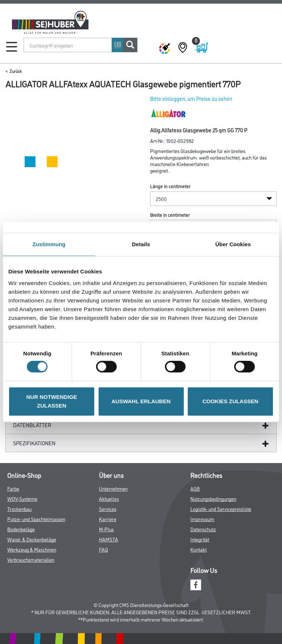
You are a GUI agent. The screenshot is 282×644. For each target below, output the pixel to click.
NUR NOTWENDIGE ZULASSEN (52, 401)
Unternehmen (113, 488)
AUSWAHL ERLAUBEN (141, 401)
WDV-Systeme (22, 498)
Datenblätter (32, 425)
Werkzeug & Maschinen (32, 549)
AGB (195, 488)
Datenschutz (203, 529)
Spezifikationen (34, 443)
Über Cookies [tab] (233, 244)
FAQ (103, 549)
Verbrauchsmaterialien (31, 559)
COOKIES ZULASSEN (230, 401)
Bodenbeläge (21, 529)
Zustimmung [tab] (49, 244)
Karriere (108, 519)
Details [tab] (141, 244)
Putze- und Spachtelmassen (36, 519)
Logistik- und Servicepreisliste (221, 509)
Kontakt (198, 549)
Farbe (13, 488)
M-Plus (106, 529)
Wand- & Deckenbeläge (32, 539)
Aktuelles (109, 498)
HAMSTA (109, 539)
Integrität (200, 539)
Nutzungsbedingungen (213, 498)
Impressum (202, 519)
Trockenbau (19, 509)
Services (108, 509)
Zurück (16, 71)
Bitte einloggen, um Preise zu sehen (191, 98)
